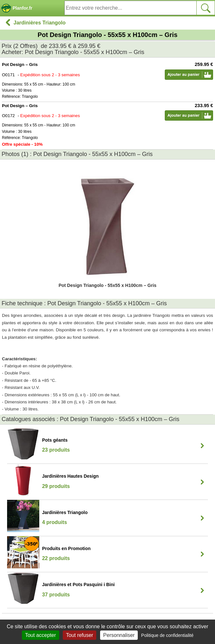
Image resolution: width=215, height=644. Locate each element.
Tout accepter (41, 635)
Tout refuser (79, 635)
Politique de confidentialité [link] (168, 635)
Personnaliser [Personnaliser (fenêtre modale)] (119, 635)
